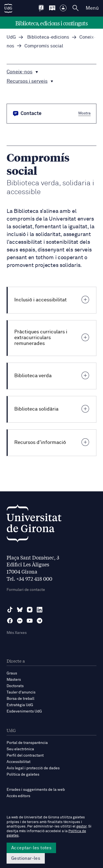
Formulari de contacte (26, 590)
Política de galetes (23, 775)
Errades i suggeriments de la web (36, 790)
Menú (92, 8)
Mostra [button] (84, 113)
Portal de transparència (27, 743)
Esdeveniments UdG (24, 711)
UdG (11, 37)
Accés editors (18, 796)
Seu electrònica (20, 749)
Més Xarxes (17, 633)
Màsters (14, 680)
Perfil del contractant (25, 756)
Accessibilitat (19, 762)
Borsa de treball (20, 699)
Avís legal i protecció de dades (33, 768)
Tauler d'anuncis (21, 692)
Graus (12, 673)
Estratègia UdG (20, 705)
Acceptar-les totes (31, 848)
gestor (81, 827)
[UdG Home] (8, 8)
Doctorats (15, 686)
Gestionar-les (26, 858)
